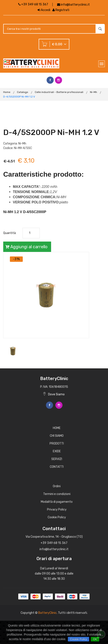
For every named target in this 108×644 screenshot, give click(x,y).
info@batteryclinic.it (75, 5)
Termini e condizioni (57, 494)
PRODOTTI (57, 444)
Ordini (57, 486)
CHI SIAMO (57, 436)
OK (95, 639)
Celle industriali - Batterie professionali (59, 92)
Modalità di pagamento (57, 502)
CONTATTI (57, 467)
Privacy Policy (57, 510)
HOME (57, 428)
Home (7, 92)
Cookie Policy (57, 517)
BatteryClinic (47, 613)
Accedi (44, 10)
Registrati (61, 10)
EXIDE (57, 451)
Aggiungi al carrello (26, 247)
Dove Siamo (54, 394)
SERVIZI (57, 459)
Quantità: (10, 233)
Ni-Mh (94, 92)
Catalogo (23, 92)
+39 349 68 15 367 (33, 4)
